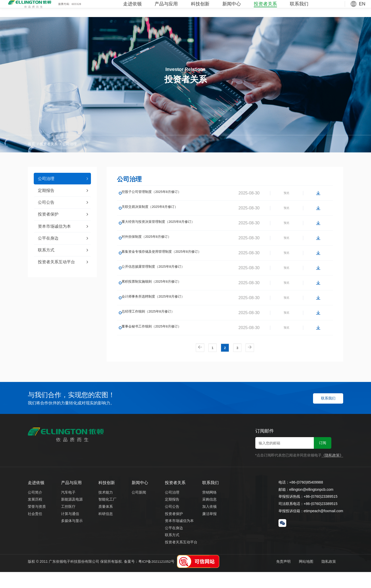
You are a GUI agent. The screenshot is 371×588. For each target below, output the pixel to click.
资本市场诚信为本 (179, 537)
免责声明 (278, 577)
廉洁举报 (209, 529)
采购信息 (209, 515)
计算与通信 (70, 529)
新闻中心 (232, 9)
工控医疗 (68, 522)
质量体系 (106, 522)
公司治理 (70, 144)
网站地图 (302, 577)
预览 (281, 195)
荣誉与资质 (37, 522)
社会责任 (35, 529)
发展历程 (35, 515)
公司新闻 (139, 508)
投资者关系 (265, 9)
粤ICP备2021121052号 (157, 577)
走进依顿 (132, 9)
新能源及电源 (72, 515)
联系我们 (299, 9)
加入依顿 (209, 522)
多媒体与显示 (72, 537)
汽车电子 (68, 508)
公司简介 (35, 508)
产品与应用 (166, 9)
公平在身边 (174, 544)
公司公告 (172, 522)
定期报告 (172, 515)
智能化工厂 (107, 515)
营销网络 (209, 508)
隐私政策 (327, 577)
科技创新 (200, 9)
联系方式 (172, 551)
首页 (31, 144)
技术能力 (106, 508)
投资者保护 (174, 529)
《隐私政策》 (332, 471)
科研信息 (106, 529)
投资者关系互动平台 (181, 558)
